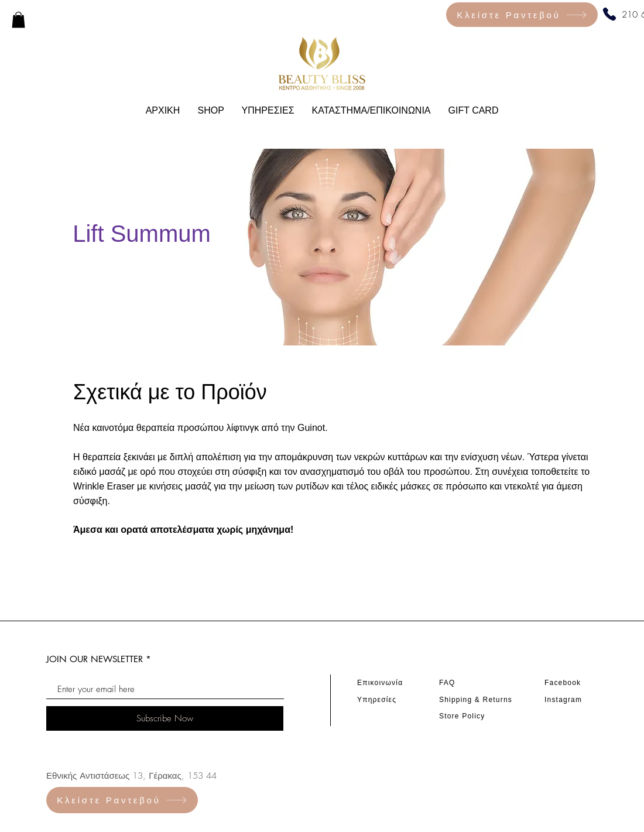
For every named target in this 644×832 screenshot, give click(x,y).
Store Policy (462, 716)
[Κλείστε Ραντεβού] (522, 15)
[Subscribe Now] (165, 718)
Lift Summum (142, 234)
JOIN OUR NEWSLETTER (95, 659)
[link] (18, 20)
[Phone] (609, 14)
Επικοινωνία (380, 683)
